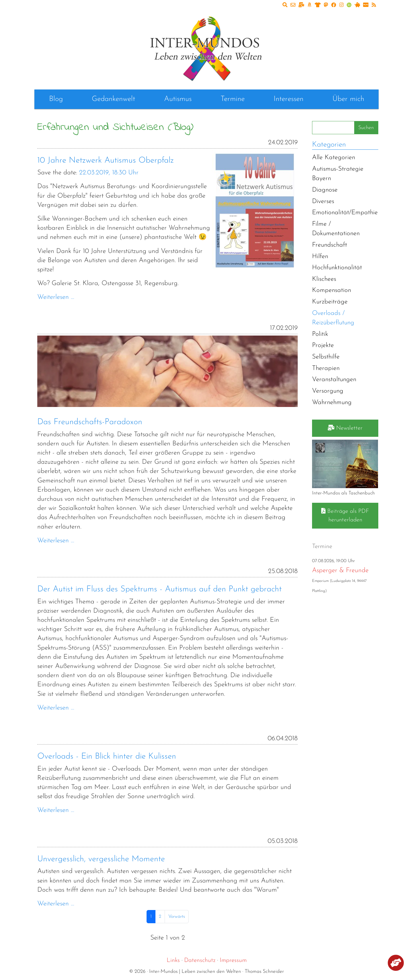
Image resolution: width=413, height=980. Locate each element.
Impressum (233, 960)
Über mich (348, 99)
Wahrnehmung (332, 403)
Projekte (323, 345)
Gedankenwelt (113, 99)
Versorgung (328, 391)
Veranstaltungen (334, 380)
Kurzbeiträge (330, 302)
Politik (320, 334)
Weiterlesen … (56, 297)
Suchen (366, 128)
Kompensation (332, 290)
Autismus (178, 99)
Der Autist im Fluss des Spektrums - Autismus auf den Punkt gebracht (159, 589)
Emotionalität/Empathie (345, 213)
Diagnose (325, 190)
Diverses (323, 201)
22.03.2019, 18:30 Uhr (109, 173)
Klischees (324, 279)
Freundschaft (330, 245)
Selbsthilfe (326, 357)
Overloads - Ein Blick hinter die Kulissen (107, 756)
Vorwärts (177, 917)
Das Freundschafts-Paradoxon (90, 422)
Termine (233, 99)
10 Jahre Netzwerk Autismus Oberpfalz (106, 160)
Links (173, 960)
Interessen (289, 99)
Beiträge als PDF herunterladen (345, 515)
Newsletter (345, 428)
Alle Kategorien (334, 158)
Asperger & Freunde (340, 571)
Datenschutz (200, 960)
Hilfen (320, 257)
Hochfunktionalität (337, 268)
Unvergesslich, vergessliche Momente (101, 859)
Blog (56, 99)
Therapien (326, 368)
